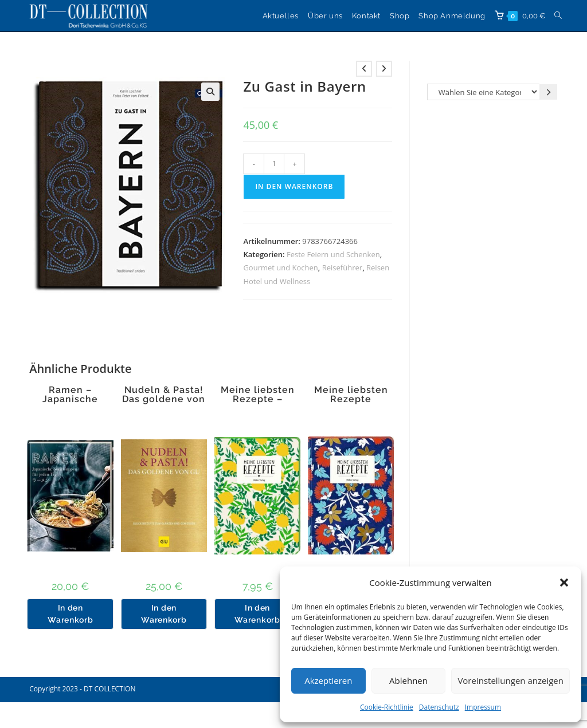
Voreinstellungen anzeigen (510, 680)
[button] (564, 583)
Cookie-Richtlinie (387, 707)
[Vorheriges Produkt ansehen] (364, 69)
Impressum (483, 707)
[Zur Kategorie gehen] (549, 92)
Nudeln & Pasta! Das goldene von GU (164, 399)
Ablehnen (408, 680)
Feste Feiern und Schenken (333, 254)
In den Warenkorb (294, 186)
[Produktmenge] (274, 164)
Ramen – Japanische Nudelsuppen (71, 399)
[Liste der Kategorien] (483, 92)
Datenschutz (439, 707)
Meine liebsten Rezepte (351, 395)
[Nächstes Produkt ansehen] (384, 69)
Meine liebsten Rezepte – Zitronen (258, 399)
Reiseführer (342, 267)
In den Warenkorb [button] (70, 614)
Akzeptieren (328, 680)
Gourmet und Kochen (280, 267)
